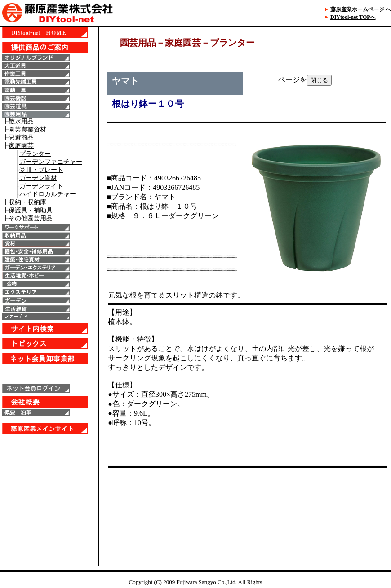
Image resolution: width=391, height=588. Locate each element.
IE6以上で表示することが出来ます (49, 296)
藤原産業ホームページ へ (361, 9)
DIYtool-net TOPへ (353, 17)
